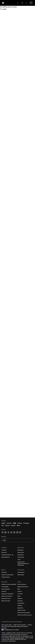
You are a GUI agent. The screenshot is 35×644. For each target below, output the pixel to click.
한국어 (18, 526)
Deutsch (9, 523)
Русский (13, 526)
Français (20, 523)
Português (26, 523)
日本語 (14, 523)
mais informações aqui (17, 638)
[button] (17, 581)
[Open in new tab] (12, 555)
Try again (3, 9)
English (3, 523)
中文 (3, 526)
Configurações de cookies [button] (12, 630)
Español (7, 526)
